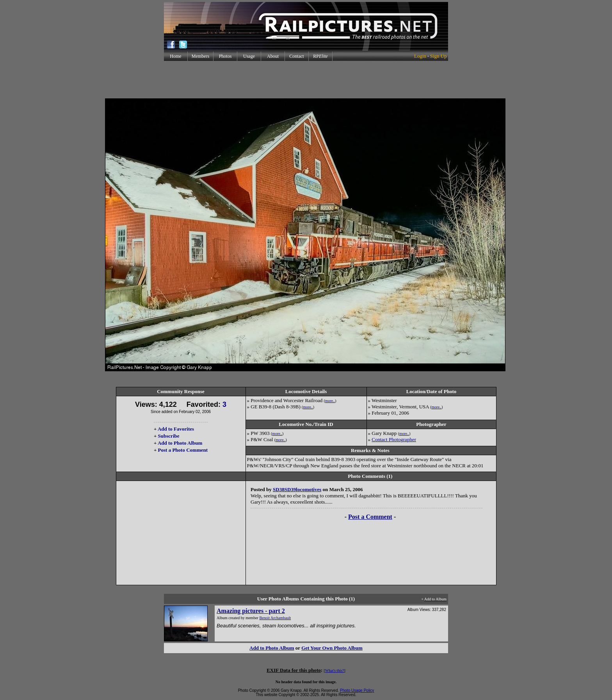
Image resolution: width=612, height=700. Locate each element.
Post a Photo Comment (183, 450)
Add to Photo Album (180, 443)
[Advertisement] (306, 80)
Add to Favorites (176, 429)
